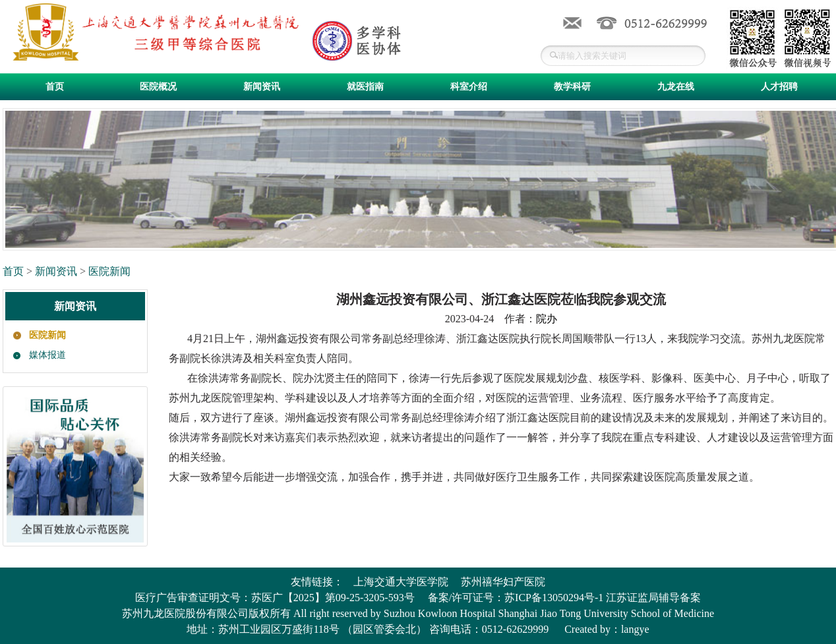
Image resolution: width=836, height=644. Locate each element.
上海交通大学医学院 (401, 582)
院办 (547, 319)
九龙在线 (676, 87)
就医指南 (365, 87)
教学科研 (572, 87)
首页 (55, 87)
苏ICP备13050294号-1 (554, 598)
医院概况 (158, 87)
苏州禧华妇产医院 (503, 582)
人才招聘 (779, 87)
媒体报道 (47, 355)
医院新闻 (109, 271)
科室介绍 (469, 87)
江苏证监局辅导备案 (653, 598)
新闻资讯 (262, 87)
